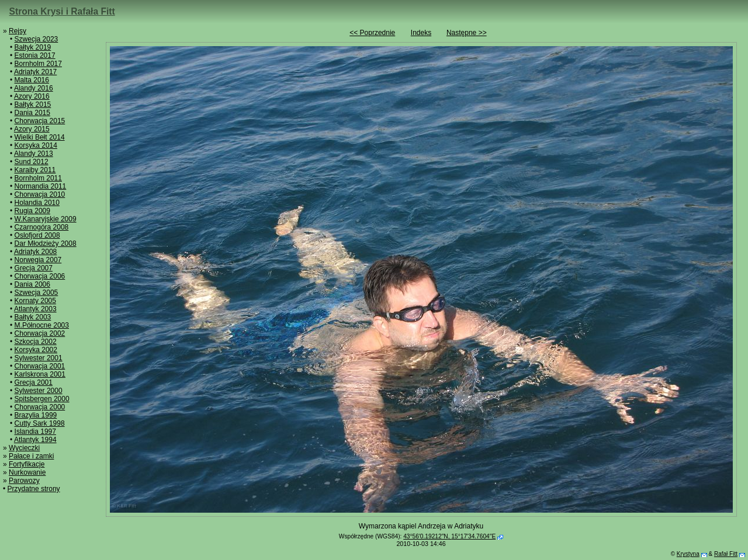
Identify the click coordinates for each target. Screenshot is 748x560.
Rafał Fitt (726, 554)
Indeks (421, 33)
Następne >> (467, 33)
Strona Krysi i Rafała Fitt (62, 11)
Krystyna (688, 554)
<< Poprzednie (372, 33)
